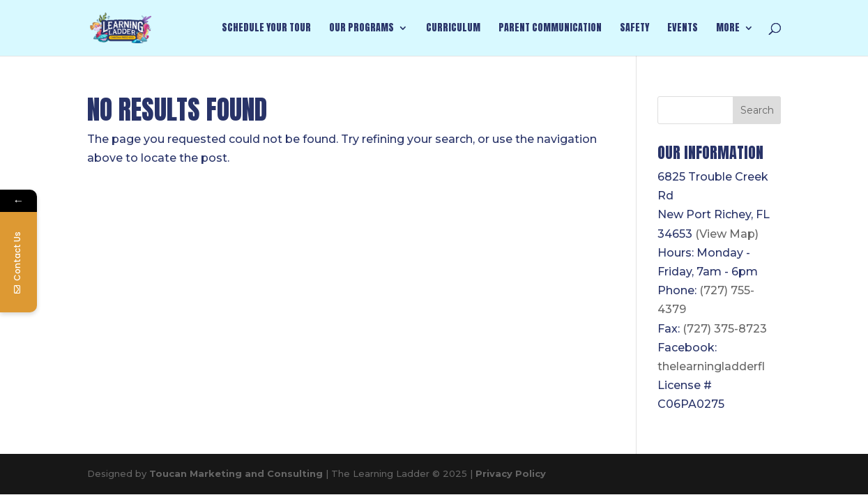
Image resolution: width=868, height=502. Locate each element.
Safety (634, 29)
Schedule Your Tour (266, 29)
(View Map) (727, 234)
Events (683, 29)
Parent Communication (550, 29)
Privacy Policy (511, 473)
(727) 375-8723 (725, 329)
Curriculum (453, 29)
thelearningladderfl (711, 366)
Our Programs (361, 29)
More (728, 29)
